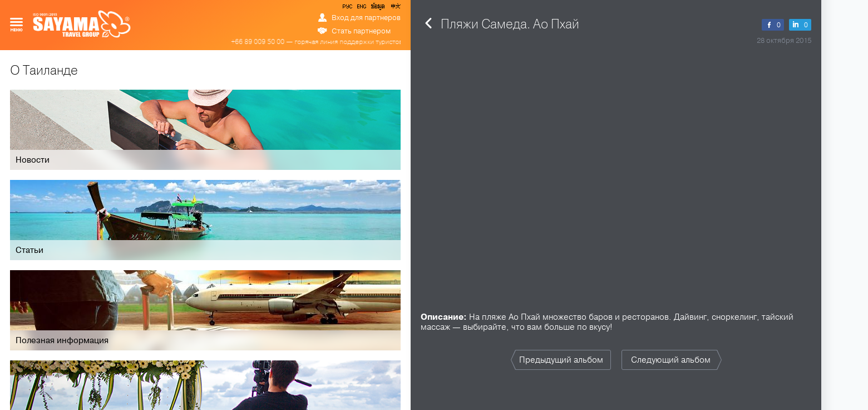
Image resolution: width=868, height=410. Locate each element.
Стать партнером (361, 31)
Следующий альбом (671, 360)
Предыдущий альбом (561, 360)
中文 (395, 8)
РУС (348, 8)
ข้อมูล (378, 8)
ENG (361, 8)
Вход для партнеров (366, 18)
